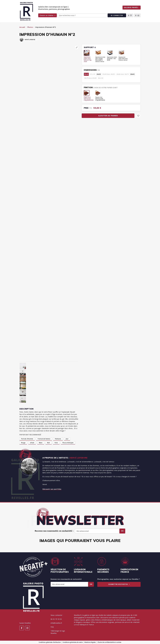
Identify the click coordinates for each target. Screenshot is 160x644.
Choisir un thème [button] (48, 15)
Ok (122, 531)
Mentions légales (90, 642)
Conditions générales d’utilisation (50, 642)
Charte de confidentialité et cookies (109, 642)
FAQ (52, 627)
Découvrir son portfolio (52, 489)
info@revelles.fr (56, 623)
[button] (130, 15)
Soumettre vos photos (119, 584)
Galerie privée (132, 8)
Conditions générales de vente (73, 642)
